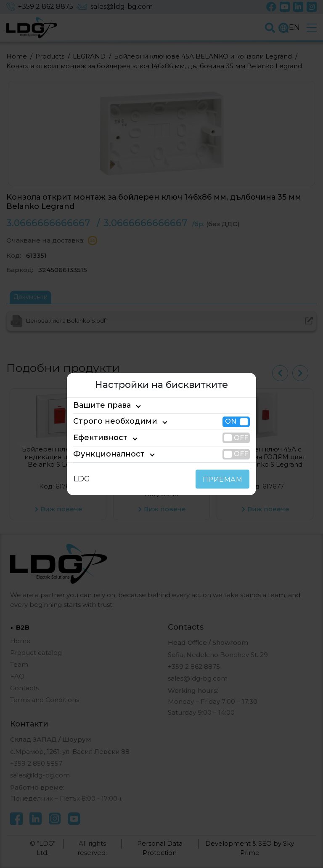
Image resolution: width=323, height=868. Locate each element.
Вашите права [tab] (98, 405)
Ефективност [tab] (96, 438)
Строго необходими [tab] (108, 422)
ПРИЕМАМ (224, 479)
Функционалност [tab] (102, 454)
